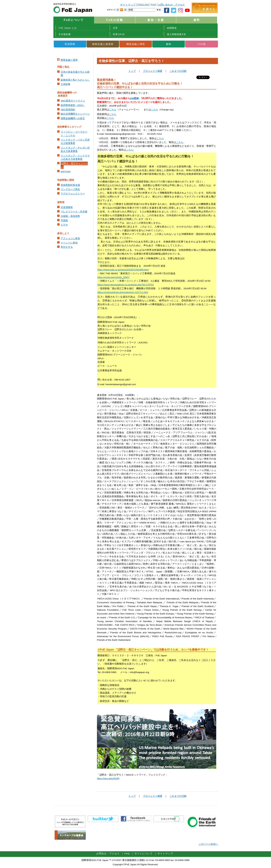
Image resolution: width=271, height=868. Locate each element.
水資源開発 (67, 207)
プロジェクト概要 (153, 71)
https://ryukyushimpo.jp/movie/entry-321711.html (123, 292)
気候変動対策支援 (70, 185)
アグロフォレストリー (73, 194)
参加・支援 (156, 20)
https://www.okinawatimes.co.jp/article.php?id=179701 (126, 285)
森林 (169, 44)
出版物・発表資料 (70, 216)
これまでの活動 (178, 71)
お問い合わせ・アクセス (171, 5)
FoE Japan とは (68, 28)
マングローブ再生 (70, 189)
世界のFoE (119, 34)
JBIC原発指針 (68, 110)
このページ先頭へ (208, 844)
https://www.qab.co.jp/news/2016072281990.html (123, 270)
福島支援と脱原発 (103, 44)
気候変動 (70, 44)
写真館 (64, 220)
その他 (202, 44)
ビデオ (64, 225)
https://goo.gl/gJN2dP (108, 778)
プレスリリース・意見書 (74, 212)
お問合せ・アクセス (108, 854)
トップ (132, 71)
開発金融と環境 (136, 44)
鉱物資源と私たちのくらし (75, 80)
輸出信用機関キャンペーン (75, 114)
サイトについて (144, 854)
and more (66, 171)
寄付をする (67, 247)
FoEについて (74, 20)
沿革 (115, 28)
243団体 (135, 98)
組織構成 (172, 28)
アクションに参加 (70, 238)
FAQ (153, 5)
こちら (113, 110)
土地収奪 (66, 84)
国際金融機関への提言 (73, 118)
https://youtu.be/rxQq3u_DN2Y (113, 277)
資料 (197, 20)
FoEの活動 (115, 20)
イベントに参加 (69, 243)
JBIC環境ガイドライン (73, 101)
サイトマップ (128, 5)
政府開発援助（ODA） (73, 105)
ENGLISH (143, 5)
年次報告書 (65, 34)
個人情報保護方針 (177, 34)
